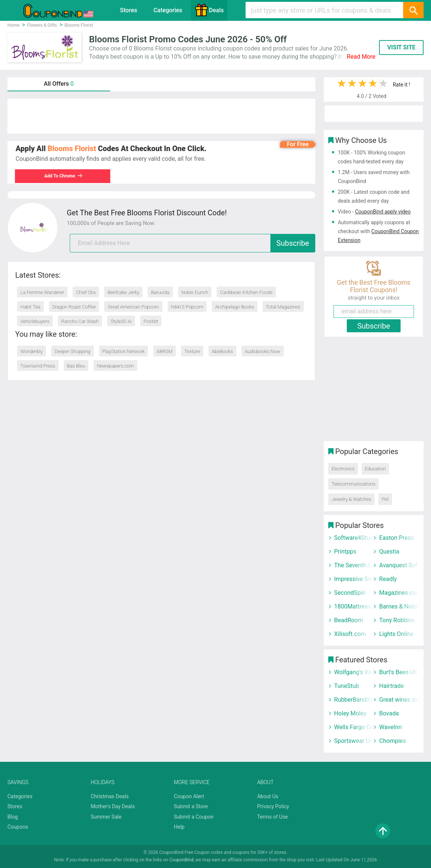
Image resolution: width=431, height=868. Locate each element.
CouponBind (181, 860)
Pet (385, 499)
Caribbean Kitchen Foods (246, 292)
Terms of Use (272, 817)
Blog (13, 817)
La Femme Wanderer (42, 292)
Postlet (151, 321)
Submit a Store (191, 806)
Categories (168, 10)
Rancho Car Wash (80, 321)
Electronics (343, 469)
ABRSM (164, 351)
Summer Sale (106, 817)
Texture (192, 351)
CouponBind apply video (383, 212)
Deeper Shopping (72, 351)
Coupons (18, 827)
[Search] (413, 10)
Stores (128, 10)
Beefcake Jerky (123, 292)
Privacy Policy (273, 806)
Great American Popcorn (133, 307)
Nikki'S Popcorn (187, 307)
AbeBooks (222, 351)
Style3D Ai (121, 321)
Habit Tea (30, 307)
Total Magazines (283, 307)
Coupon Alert (189, 796)
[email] (193, 243)
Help (179, 827)
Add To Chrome (64, 176)
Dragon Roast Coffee (74, 307)
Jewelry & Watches (351, 499)
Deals (209, 10)
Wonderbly (32, 351)
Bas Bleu (76, 366)
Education (375, 469)
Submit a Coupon (194, 817)
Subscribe (293, 243)
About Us (268, 796)
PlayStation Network (124, 351)
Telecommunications (354, 484)
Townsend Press (38, 366)
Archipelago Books (235, 307)
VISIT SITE (401, 47)
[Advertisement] (161, 116)
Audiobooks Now (263, 351)
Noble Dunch (195, 292)
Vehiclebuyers (35, 321)
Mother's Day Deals (113, 806)
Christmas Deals (109, 796)
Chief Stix (86, 292)
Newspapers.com (115, 366)
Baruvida (160, 292)
